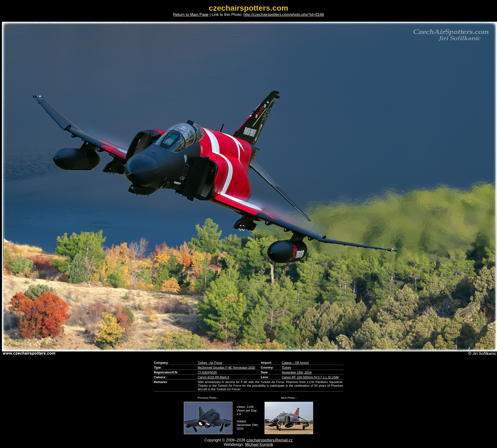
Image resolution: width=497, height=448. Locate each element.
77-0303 (203, 372)
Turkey (287, 367)
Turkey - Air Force (210, 363)
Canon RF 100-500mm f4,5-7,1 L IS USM (310, 377)
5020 (213, 372)
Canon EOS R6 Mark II (213, 377)
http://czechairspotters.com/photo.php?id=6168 (284, 15)
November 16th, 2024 (297, 372)
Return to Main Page (191, 15)
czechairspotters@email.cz (269, 440)
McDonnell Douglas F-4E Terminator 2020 (226, 367)
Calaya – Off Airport (295, 363)
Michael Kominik (259, 444)
